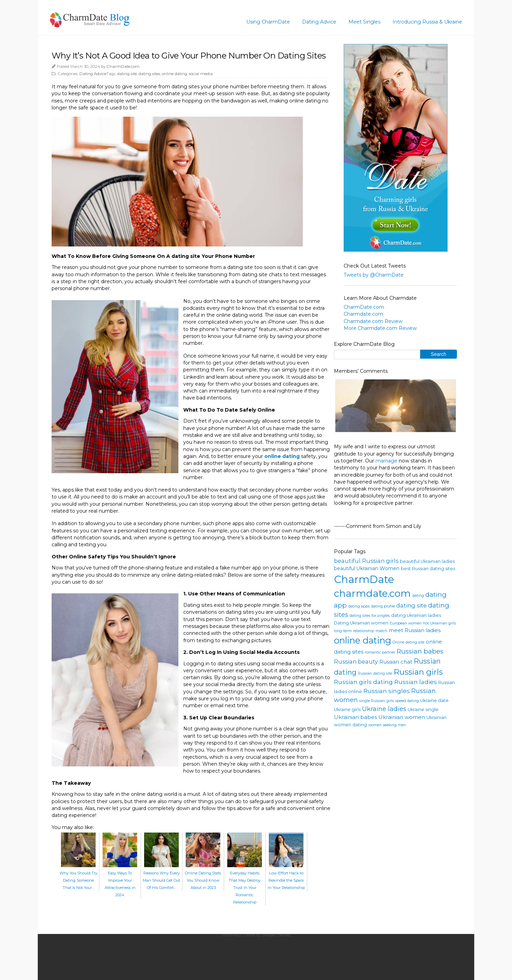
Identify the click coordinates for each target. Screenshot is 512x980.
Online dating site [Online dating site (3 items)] (408, 642)
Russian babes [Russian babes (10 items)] (420, 651)
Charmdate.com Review (373, 321)
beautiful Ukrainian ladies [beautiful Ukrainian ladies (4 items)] (427, 561)
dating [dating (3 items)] (418, 596)
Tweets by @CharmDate (374, 275)
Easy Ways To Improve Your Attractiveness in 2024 (120, 880)
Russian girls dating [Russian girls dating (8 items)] (363, 682)
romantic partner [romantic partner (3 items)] (380, 652)
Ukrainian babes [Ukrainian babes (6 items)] (355, 717)
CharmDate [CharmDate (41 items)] (364, 579)
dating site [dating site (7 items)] (412, 605)
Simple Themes (276, 935)
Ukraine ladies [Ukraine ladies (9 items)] (384, 709)
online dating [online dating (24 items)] (363, 640)
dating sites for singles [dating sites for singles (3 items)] (370, 616)
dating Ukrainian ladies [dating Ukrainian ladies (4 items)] (416, 615)
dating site (127, 74)
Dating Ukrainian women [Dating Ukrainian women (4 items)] (361, 623)
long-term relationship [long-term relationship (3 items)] (354, 631)
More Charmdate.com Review (380, 328)
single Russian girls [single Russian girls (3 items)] (377, 701)
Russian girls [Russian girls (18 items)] (418, 672)
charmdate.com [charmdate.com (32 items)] (372, 593)
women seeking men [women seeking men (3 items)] (387, 725)
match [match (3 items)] (381, 631)
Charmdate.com (363, 314)
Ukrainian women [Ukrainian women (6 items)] (402, 717)
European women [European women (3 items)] (406, 623)
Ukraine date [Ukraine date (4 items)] (434, 700)
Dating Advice (319, 22)
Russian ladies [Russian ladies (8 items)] (416, 682)
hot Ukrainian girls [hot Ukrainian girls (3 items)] (439, 623)
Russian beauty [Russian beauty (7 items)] (356, 662)
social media (201, 74)
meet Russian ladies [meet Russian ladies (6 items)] (415, 630)
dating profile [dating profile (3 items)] (383, 606)
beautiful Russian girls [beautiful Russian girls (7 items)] (366, 561)
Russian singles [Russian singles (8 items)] (387, 691)
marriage (386, 461)
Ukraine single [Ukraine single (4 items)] (423, 709)
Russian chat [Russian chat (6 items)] (396, 662)
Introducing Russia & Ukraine (427, 22)
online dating (174, 74)
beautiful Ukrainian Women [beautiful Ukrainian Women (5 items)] (367, 568)
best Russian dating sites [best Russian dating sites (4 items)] (428, 569)
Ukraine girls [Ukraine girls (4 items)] (347, 709)
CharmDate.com (123, 66)
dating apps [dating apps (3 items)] (359, 606)
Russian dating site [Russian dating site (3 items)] (375, 673)
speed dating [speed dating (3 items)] (407, 701)
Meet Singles (364, 22)
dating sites (149, 74)
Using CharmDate (268, 22)
